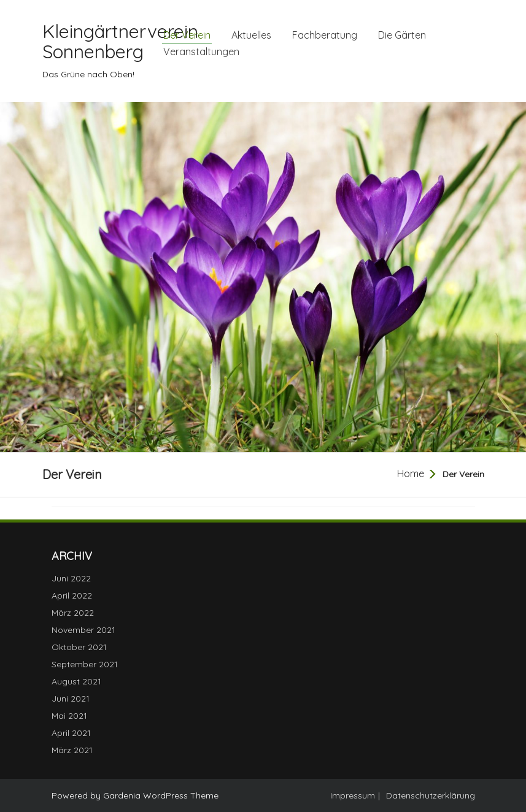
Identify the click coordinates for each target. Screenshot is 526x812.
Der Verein (187, 35)
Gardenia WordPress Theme (161, 795)
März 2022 (73, 613)
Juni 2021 (71, 699)
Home (411, 473)
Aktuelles (251, 35)
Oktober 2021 (79, 647)
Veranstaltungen (201, 52)
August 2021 (76, 681)
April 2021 (71, 733)
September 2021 (85, 664)
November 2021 (83, 630)
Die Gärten (402, 35)
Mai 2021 (69, 716)
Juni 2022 (71, 578)
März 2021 (72, 750)
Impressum (353, 795)
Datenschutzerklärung (431, 795)
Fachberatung (325, 35)
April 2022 (72, 596)
